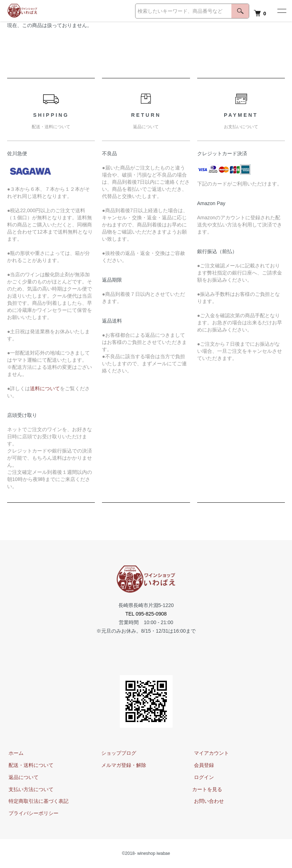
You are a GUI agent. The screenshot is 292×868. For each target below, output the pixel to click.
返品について (22, 777)
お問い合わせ (207, 801)
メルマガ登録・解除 (122, 765)
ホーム (15, 753)
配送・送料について (30, 765)
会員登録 (202, 765)
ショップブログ (117, 753)
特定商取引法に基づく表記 (37, 801)
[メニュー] (281, 11)
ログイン (202, 777)
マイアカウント (210, 753)
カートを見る (207, 789)
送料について (45, 388)
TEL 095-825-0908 (146, 614)
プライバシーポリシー (32, 813)
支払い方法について (30, 789)
